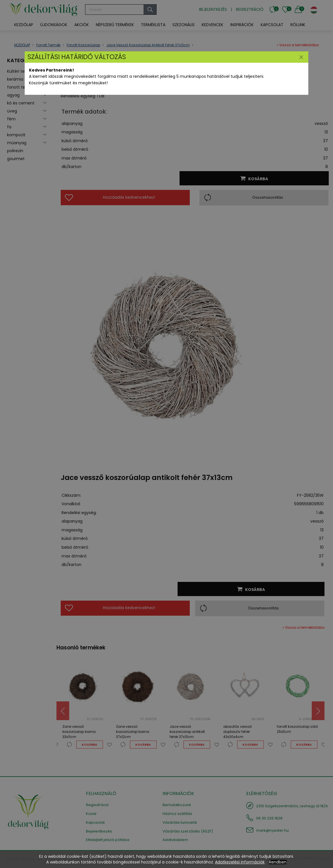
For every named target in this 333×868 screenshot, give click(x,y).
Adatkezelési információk (240, 862)
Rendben (278, 862)
